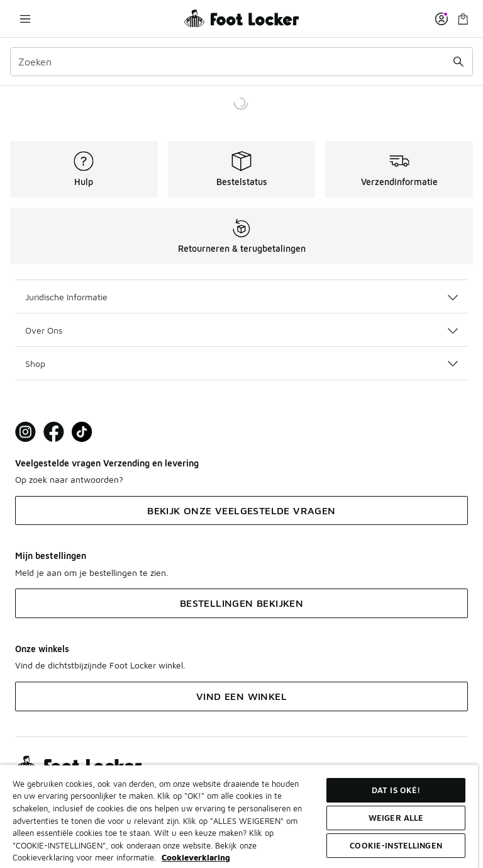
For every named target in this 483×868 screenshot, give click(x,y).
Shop (241, 364)
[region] (239, 816)
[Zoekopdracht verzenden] (458, 62)
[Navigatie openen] (25, 19)
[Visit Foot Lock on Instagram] (25, 432)
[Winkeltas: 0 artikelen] (463, 19)
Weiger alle (396, 818)
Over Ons (241, 330)
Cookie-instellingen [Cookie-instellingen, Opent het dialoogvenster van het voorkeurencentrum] (396, 845)
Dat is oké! (396, 790)
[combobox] (241, 62)
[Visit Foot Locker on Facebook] (54, 432)
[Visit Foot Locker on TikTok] (82, 432)
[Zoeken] (241, 62)
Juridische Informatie (241, 297)
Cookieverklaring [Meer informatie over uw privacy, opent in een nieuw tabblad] (196, 857)
